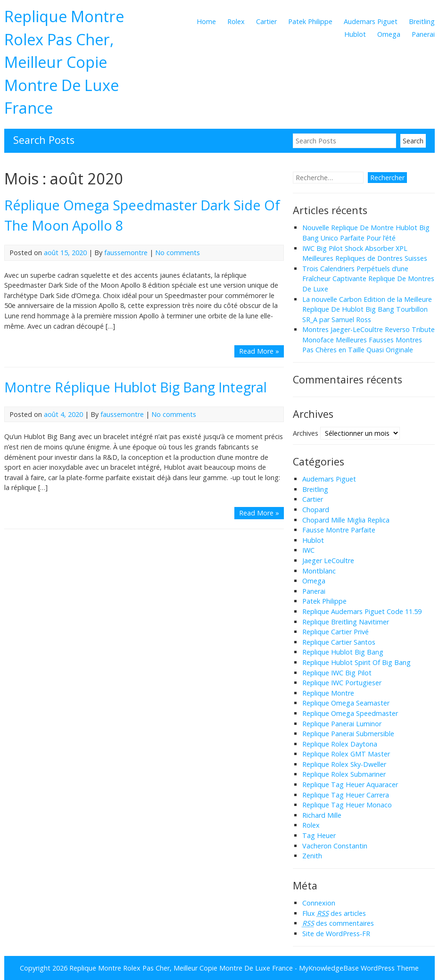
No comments (178, 253)
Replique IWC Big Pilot (337, 673)
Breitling (422, 21)
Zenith (312, 856)
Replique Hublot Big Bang (343, 652)
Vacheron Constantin (335, 846)
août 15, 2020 (65, 253)
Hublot (355, 34)
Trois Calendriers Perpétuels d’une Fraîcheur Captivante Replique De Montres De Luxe (368, 279)
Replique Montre (328, 693)
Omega (389, 34)
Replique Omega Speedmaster (350, 713)
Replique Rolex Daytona (340, 744)
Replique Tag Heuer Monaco (347, 805)
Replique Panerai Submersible (348, 734)
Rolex (236, 21)
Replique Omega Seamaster (346, 703)
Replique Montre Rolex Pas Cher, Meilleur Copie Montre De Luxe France (64, 62)
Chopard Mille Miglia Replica (346, 520)
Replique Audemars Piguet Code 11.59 (362, 611)
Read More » (259, 351)
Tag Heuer (319, 835)
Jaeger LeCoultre (328, 561)
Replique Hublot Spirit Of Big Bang (356, 662)
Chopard (316, 510)
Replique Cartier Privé (335, 632)
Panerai (423, 34)
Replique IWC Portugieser (342, 683)
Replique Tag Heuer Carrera (346, 795)
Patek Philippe (310, 21)
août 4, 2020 (63, 414)
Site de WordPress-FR (336, 934)
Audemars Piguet (371, 21)
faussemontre (126, 253)
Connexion (319, 903)
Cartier (266, 21)
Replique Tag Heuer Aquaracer (350, 785)
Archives (306, 433)
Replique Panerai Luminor (342, 724)
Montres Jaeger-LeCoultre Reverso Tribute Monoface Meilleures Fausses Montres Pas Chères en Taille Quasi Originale (369, 340)
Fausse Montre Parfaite (339, 530)
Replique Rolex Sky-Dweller (344, 764)
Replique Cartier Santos (339, 642)
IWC (308, 550)
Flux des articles (334, 913)
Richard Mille (322, 815)
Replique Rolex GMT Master (346, 754)
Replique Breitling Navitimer (346, 622)
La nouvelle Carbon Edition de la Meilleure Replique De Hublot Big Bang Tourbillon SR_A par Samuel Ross (367, 309)
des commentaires (338, 923)
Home (206, 21)
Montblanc (319, 571)
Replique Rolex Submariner (344, 774)
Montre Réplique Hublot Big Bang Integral (136, 387)
